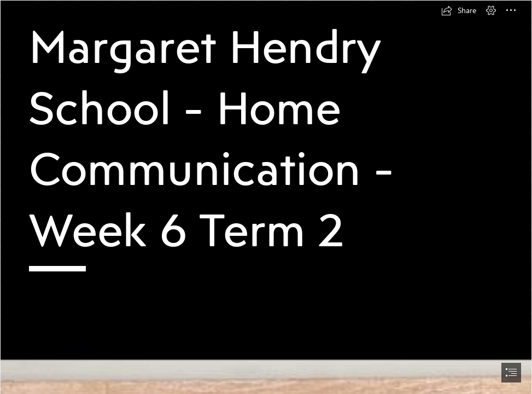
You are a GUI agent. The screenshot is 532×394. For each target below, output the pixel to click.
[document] (266, 197)
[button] (459, 10)
